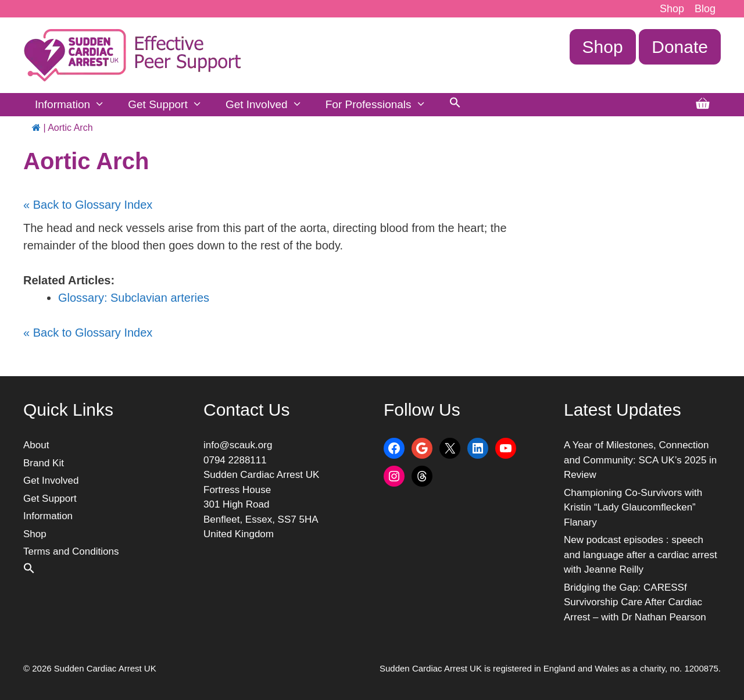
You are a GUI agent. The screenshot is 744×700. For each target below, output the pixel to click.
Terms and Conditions (71, 551)
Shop (672, 9)
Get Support (171, 105)
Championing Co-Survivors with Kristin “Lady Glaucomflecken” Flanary (633, 508)
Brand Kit (44, 463)
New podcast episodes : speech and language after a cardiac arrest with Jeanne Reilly (641, 555)
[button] (455, 105)
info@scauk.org (238, 445)
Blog (705, 9)
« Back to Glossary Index (88, 205)
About (36, 445)
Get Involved (270, 105)
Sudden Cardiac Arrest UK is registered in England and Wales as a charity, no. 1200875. (550, 668)
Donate (680, 47)
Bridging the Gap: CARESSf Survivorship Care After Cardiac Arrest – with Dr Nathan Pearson (635, 602)
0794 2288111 (235, 460)
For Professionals (382, 105)
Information (76, 105)
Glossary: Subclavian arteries (134, 298)
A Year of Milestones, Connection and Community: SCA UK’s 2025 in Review (640, 460)
